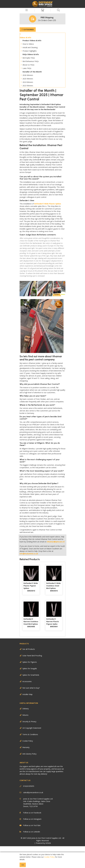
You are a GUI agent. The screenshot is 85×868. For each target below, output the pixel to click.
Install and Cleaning (30, 47)
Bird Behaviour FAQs (31, 61)
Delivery (26, 709)
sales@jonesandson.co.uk (31, 793)
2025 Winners (28, 79)
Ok (23, 865)
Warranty (26, 747)
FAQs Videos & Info (31, 54)
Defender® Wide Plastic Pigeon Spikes (31, 587)
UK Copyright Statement (32, 728)
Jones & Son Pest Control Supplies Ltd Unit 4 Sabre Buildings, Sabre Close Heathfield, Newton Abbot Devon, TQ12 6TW (36, 802)
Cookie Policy (28, 741)
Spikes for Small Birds (31, 675)
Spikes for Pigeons (30, 662)
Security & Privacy (29, 721)
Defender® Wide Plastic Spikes (48, 204)
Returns (25, 715)
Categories (28, 29)
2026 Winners (28, 75)
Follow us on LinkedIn (30, 832)
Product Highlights (30, 51)
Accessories (27, 681)
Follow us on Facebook (30, 813)
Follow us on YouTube (30, 825)
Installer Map (27, 694)
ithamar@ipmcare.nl (56, 542)
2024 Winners (28, 82)
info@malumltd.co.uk (29, 554)
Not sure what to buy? (31, 688)
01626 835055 (27, 786)
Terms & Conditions (30, 734)
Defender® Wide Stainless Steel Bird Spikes (53, 587)
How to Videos (28, 44)
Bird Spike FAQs (29, 58)
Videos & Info (25, 38)
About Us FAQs (28, 65)
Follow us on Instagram (31, 819)
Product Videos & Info (32, 40)
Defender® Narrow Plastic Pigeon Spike (53, 623)
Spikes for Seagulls (30, 668)
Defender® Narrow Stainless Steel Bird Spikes (31, 623)
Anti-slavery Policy (29, 754)
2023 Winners (28, 86)
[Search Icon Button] (58, 10)
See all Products (29, 649)
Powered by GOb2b (43, 843)
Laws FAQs (27, 68)
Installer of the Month (32, 72)
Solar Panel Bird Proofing (32, 656)
